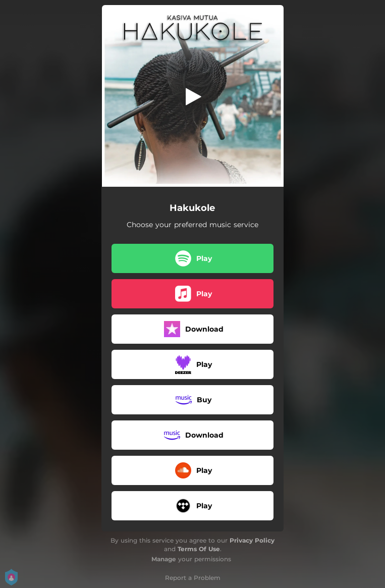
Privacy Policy (252, 540)
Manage (164, 559)
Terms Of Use (199, 549)
